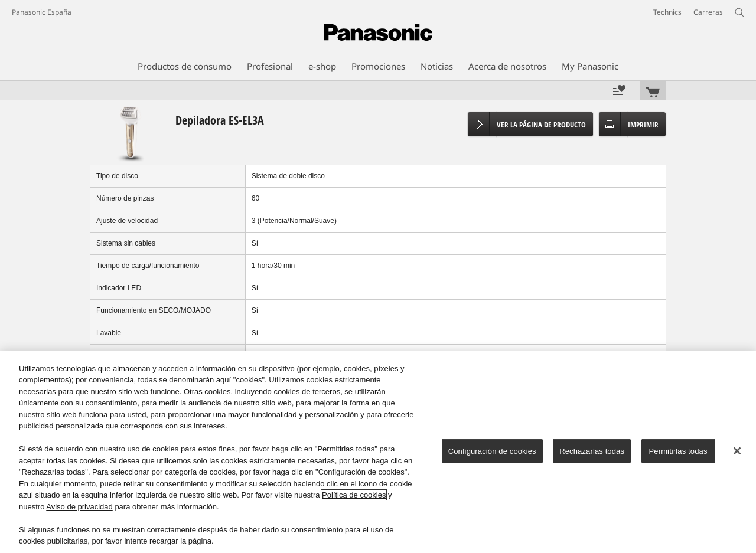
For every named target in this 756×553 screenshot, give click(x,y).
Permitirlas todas (678, 451)
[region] (378, 452)
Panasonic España (42, 12)
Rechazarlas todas (592, 451)
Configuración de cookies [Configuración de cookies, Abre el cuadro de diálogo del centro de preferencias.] (492, 451)
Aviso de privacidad (79, 507)
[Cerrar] (737, 451)
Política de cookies (354, 495)
